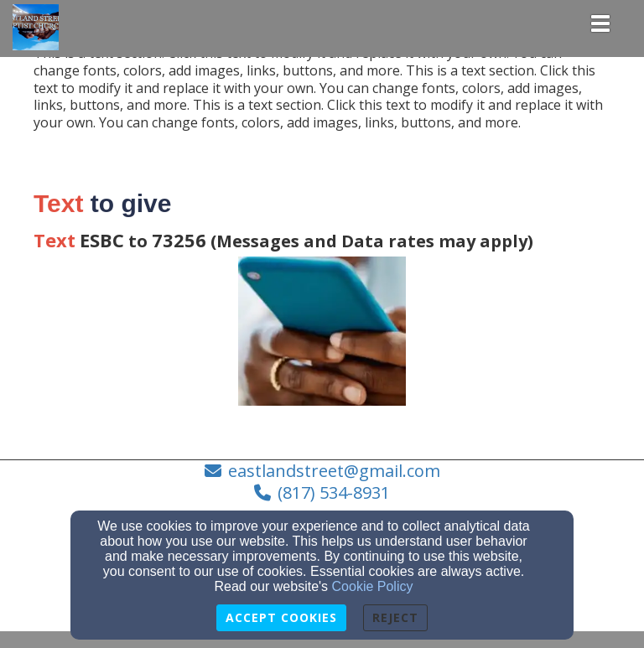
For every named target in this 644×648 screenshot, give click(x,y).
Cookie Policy (373, 586)
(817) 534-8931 (334, 492)
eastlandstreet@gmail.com (334, 471)
